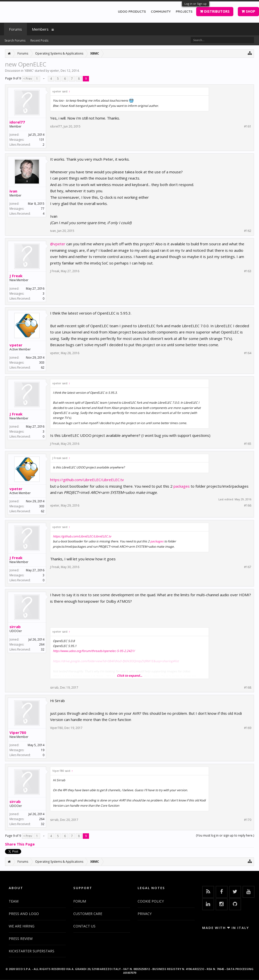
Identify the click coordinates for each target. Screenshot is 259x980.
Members (40, 29)
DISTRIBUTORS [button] (215, 11)
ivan (13, 191)
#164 (248, 353)
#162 (248, 231)
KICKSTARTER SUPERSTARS (32, 951)
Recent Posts (39, 40)
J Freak (16, 276)
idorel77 (17, 122)
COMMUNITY (161, 11)
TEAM (14, 901)
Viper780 (18, 732)
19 (43, 750)
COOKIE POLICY (151, 901)
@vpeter (58, 244)
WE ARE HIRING (22, 926)
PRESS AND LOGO (24, 914)
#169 (248, 728)
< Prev (28, 79)
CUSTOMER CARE (88, 914)
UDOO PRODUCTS (132, 11)
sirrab (15, 627)
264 (42, 644)
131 (42, 140)
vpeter (54, 71)
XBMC (29, 71)
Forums (15, 29)
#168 (248, 688)
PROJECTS (184, 11)
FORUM (80, 901)
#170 (248, 820)
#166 (248, 506)
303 (42, 362)
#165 (248, 444)
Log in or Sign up (196, 4)
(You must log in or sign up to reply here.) (225, 835)
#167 (248, 567)
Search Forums (15, 40)
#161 (248, 127)
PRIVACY (145, 914)
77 (43, 209)
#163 (248, 271)
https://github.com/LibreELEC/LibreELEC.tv (87, 480)
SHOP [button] (248, 11)
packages (182, 486)
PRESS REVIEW (21, 939)
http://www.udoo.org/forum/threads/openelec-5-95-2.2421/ (94, 651)
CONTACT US (84, 926)
